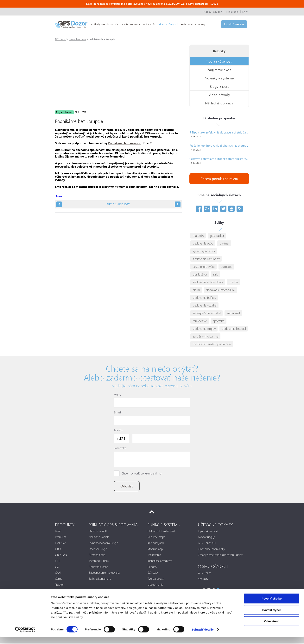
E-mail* (118, 412)
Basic (58, 532)
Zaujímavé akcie (219, 70)
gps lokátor (200, 274)
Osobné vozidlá (98, 532)
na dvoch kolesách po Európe (212, 344)
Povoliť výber (272, 617)
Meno (117, 395)
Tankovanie (154, 555)
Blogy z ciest (219, 86)
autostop (227, 267)
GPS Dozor (60, 39)
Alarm (59, 591)
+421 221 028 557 (212, 12)
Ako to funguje (207, 538)
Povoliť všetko (272, 605)
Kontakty (200, 24)
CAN (58, 573)
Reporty (152, 567)
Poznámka (120, 448)
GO (57, 567)
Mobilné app (155, 549)
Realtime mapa (156, 538)
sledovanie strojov (204, 329)
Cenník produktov (130, 24)
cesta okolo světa (204, 267)
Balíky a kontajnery (100, 579)
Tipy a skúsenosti (168, 24)
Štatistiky (153, 591)
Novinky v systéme (219, 78)
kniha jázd (233, 313)
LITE (58, 561)
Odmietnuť (272, 628)
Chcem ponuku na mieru (219, 179)
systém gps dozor (204, 251)
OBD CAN (61, 555)
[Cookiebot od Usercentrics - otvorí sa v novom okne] (25, 636)
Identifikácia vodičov (160, 561)
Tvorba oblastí (156, 579)
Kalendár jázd (156, 544)
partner (225, 243)
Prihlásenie (232, 12)
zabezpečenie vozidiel (207, 313)
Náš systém (150, 24)
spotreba (219, 321)
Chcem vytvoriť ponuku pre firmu (142, 474)
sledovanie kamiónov (206, 259)
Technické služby (99, 561)
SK (245, 12)
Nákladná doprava (219, 103)
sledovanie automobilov (208, 282)
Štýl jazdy (153, 573)
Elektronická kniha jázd (161, 532)
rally (216, 274)
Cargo (59, 579)
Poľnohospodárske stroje (103, 544)
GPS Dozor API (207, 544)
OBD (58, 549)
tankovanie (200, 321)
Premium (60, 538)
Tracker (59, 585)
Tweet (59, 196)
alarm (196, 290)
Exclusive (60, 544)
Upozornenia (155, 585)
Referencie (187, 24)
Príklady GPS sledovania (104, 24)
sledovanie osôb (203, 243)
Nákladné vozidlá (99, 538)
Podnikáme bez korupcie (102, 39)
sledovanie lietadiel (234, 329)
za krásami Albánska (206, 336)
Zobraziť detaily (203, 636)
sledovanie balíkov (204, 298)
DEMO (234, 24)
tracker (234, 282)
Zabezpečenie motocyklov (104, 573)
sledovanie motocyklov (221, 290)
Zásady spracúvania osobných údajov (220, 555)
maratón (198, 236)
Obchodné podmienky (211, 549)
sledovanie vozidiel (205, 305)
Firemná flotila (97, 555)
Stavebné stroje (98, 549)
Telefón (118, 430)
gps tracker (217, 236)
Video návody (219, 95)
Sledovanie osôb (98, 567)
